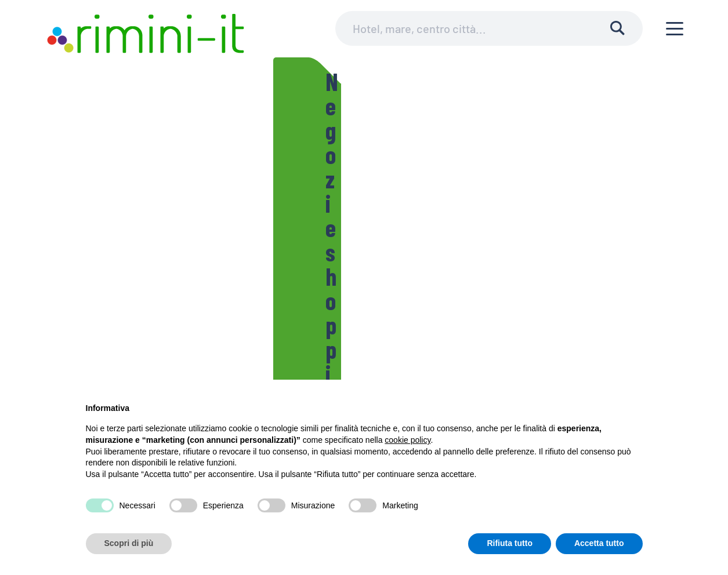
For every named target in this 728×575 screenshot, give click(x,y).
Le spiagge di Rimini (549, 139)
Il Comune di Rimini (115, 139)
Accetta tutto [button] (599, 543)
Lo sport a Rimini (287, 139)
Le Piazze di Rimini (115, 168)
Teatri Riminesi (202, 139)
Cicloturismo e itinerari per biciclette (415, 139)
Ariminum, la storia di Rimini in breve (556, 168)
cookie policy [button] (408, 440)
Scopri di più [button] (129, 543)
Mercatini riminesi (330, 168)
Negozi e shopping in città (222, 168)
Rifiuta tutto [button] (510, 543)
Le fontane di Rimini (426, 168)
